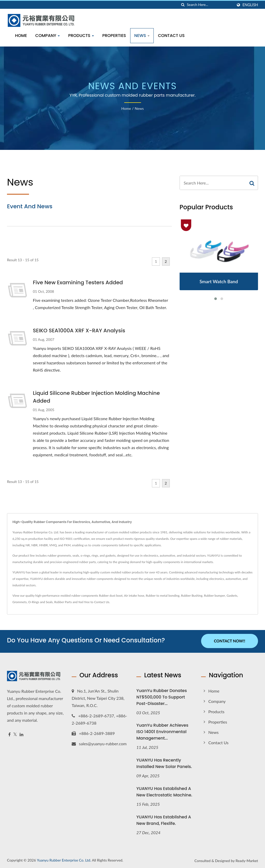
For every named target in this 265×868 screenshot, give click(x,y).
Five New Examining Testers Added (78, 282)
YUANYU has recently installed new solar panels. (164, 763)
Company (47, 36)
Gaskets (232, 596)
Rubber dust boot (111, 596)
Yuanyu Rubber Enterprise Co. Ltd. (64, 860)
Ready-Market (247, 860)
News (142, 36)
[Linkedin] (21, 734)
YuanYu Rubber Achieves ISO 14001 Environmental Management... (162, 731)
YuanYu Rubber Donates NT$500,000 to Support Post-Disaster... (162, 696)
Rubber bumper (215, 596)
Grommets (20, 602)
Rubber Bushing (192, 596)
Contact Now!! (229, 641)
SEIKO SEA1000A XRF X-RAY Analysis (79, 331)
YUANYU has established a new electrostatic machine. (164, 791)
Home (21, 36)
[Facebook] (9, 734)
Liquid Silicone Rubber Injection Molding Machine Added (96, 397)
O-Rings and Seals (41, 602)
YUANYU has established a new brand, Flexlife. (164, 820)
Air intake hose (134, 596)
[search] (183, 5)
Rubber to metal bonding (163, 596)
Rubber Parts (63, 602)
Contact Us (171, 36)
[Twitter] (15, 734)
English (250, 5)
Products (81, 36)
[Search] (210, 5)
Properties (114, 36)
